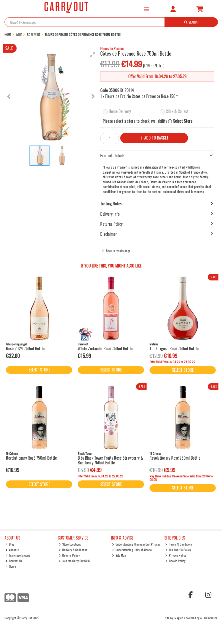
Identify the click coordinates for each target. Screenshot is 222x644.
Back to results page (118, 251)
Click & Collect (177, 111)
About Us (13, 550)
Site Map (119, 555)
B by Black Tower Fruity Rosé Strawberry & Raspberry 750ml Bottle (110, 460)
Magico (179, 618)
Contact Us (14, 561)
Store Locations (70, 544)
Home (11, 566)
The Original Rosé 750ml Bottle (174, 348)
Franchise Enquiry (18, 555)
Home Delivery (120, 111)
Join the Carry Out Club (74, 561)
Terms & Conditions (179, 544)
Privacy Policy (176, 555)
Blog (10, 544)
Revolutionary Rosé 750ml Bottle (31, 458)
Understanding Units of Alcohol (132, 550)
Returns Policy (69, 555)
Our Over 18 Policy (178, 550)
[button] (93, 55)
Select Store (183, 121)
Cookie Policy (175, 561)
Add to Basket (154, 138)
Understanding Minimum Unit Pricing (136, 544)
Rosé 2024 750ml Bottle (25, 348)
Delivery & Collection (73, 550)
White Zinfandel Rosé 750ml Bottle (105, 348)
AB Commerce (209, 618)
